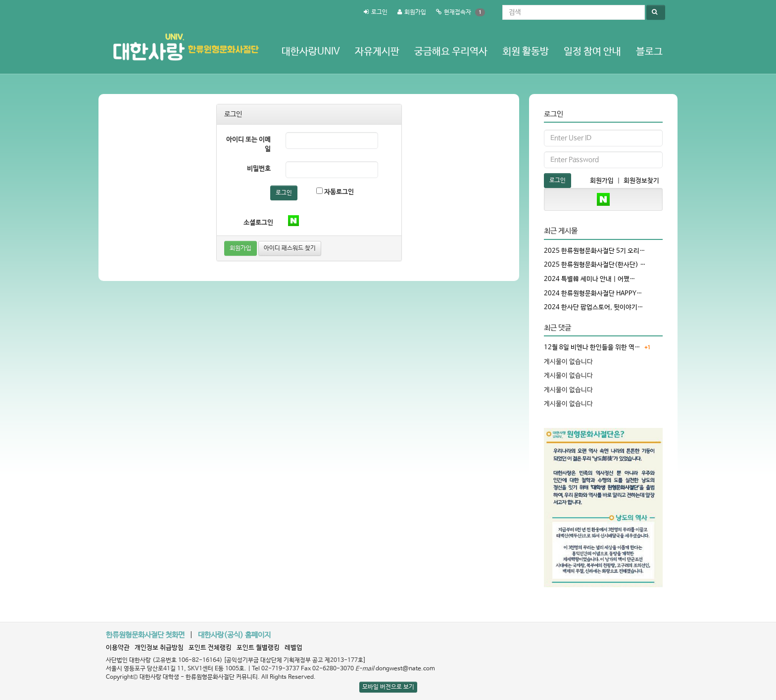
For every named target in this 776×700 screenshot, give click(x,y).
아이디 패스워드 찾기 (290, 248)
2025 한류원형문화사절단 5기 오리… (595, 251)
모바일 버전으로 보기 (388, 687)
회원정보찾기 (641, 181)
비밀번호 (259, 169)
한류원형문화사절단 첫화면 (145, 635)
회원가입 (415, 12)
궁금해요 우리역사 (451, 52)
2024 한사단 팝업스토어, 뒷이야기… (594, 307)
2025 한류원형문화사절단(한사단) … (595, 265)
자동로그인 (335, 192)
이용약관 (118, 648)
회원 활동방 (526, 52)
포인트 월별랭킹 (258, 648)
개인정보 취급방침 (159, 648)
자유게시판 (377, 52)
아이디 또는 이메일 (248, 144)
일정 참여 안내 (592, 52)
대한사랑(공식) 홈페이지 (234, 635)
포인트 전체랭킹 (210, 648)
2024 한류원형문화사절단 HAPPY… (593, 294)
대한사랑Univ (311, 52)
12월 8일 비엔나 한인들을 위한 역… (592, 348)
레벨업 (293, 648)
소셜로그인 (258, 223)
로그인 (379, 12)
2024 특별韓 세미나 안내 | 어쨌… (590, 279)
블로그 (649, 52)
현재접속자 (458, 12)
